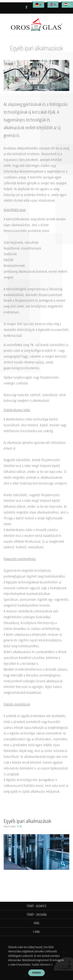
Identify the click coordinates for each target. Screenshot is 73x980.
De (41, 4)
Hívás (36, 923)
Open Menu (6, 8)
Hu (69, 4)
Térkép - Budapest (37, 906)
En (55, 4)
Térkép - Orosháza (37, 915)
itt (51, 964)
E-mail (37, 932)
